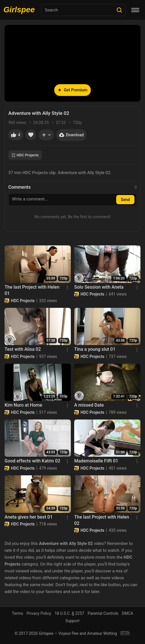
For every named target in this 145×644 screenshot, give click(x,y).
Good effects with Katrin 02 (32, 461)
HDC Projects (25, 155)
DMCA (128, 613)
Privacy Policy (39, 613)
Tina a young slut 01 (95, 349)
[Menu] (135, 10)
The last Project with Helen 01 (32, 290)
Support (72, 621)
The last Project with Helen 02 (102, 520)
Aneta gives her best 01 (29, 517)
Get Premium (72, 90)
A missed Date (89, 405)
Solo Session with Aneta (99, 287)
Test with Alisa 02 (23, 349)
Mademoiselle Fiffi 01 (96, 461)
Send (125, 200)
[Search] (119, 10)
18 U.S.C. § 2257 (69, 613)
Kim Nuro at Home (23, 405)
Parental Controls (103, 613)
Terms (18, 613)
